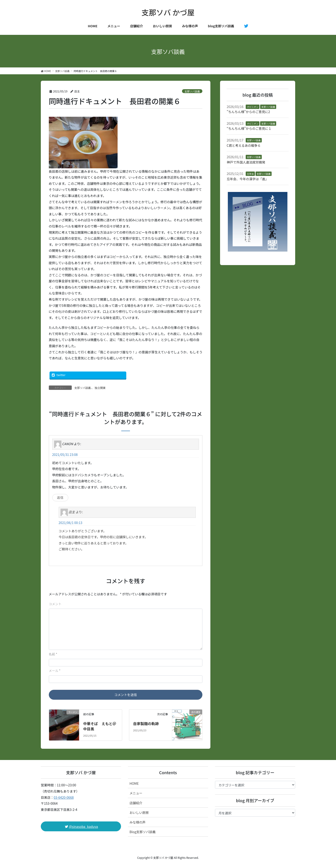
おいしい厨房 (139, 813)
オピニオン (253, 107)
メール (55, 671)
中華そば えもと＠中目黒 (100, 726)
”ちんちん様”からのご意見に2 (248, 112)
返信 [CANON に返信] (60, 497)
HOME (134, 783)
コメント (55, 604)
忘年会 (250, 174)
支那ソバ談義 (192, 91)
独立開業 (100, 388)
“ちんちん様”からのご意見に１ (249, 128)
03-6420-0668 (64, 797)
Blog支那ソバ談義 (143, 832)
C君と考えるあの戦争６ (244, 145)
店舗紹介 (136, 803)
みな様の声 (138, 822)
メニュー (136, 793)
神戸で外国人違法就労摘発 (246, 162)
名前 (53, 654)
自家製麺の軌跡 (146, 724)
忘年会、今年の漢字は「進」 (248, 179)
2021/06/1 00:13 (70, 523)
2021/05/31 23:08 (65, 455)
